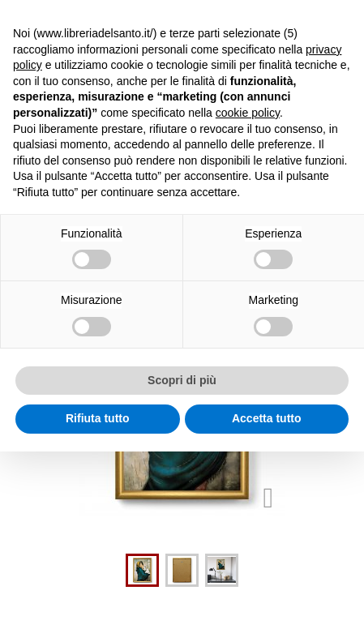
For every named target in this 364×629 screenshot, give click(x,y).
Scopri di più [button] (182, 380)
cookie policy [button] (248, 113)
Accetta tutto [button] (267, 418)
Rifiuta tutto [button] (98, 418)
